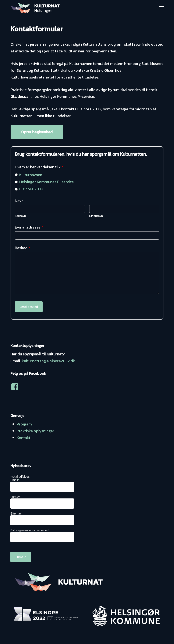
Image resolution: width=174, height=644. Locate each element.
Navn (19, 201)
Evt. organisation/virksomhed (29, 530)
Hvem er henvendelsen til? (39, 167)
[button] (161, 8)
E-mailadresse (29, 227)
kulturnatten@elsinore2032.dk (48, 361)
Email (15, 480)
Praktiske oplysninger (35, 431)
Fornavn (20, 216)
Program (24, 424)
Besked (23, 248)
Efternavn (96, 216)
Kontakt (24, 438)
